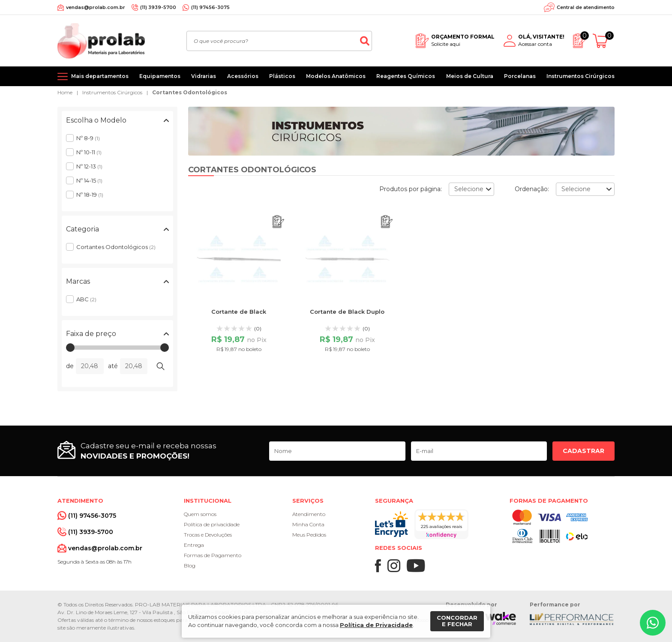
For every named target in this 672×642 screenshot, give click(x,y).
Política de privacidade (212, 524)
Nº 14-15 (89, 180)
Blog (190, 565)
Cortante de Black (239, 312)
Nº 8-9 (88, 138)
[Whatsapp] (653, 623)
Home (65, 92)
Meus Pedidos (309, 535)
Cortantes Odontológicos (190, 92)
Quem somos (200, 514)
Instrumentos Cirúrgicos (580, 76)
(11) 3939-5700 (158, 7)
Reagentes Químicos (406, 76)
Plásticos (282, 76)
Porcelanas (520, 76)
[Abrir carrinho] (604, 41)
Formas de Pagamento (213, 555)
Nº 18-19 (90, 195)
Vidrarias (204, 76)
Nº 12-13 (89, 166)
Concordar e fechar (457, 621)
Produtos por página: (411, 189)
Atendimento (309, 514)
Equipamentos (160, 76)
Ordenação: (532, 189)
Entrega (194, 545)
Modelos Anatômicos (336, 76)
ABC (86, 299)
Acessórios (243, 76)
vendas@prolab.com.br (96, 7)
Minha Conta (308, 524)
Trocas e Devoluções (208, 535)
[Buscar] (365, 41)
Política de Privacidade (376, 625)
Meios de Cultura (470, 76)
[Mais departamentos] (93, 76)
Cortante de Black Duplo (347, 312)
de (70, 366)
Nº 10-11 (89, 152)
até (113, 366)
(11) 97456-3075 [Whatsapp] (210, 7)
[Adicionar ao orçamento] (278, 222)
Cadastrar (583, 451)
